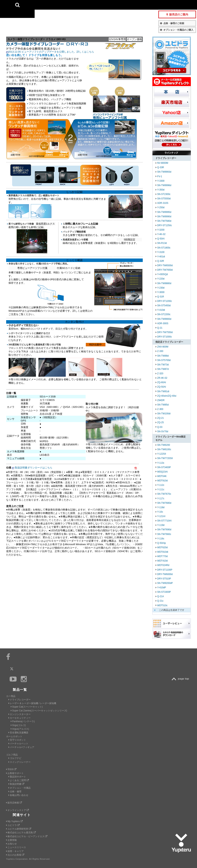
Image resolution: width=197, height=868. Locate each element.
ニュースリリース (16, 847)
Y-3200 (161, 230)
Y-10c (160, 512)
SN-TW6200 (164, 445)
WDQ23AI (162, 472)
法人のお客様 (15, 855)
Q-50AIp (162, 543)
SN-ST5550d (164, 199)
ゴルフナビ (15, 758)
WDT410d (162, 561)
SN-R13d (162, 243)
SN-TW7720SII (165, 458)
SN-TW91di (163, 391)
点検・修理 (15, 792)
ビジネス (81, 5)
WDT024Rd (163, 565)
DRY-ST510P (164, 579)
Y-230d (161, 288)
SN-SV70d (163, 431)
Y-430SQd (162, 274)
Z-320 (160, 374)
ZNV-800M (163, 347)
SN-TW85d (163, 405)
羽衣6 (11, 769)
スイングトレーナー (20, 762)
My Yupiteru (14, 821)
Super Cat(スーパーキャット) (27, 707)
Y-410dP (162, 588)
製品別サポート (17, 777)
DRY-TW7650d (165, 270)
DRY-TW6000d (165, 574)
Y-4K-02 (161, 234)
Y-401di (161, 257)
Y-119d (161, 525)
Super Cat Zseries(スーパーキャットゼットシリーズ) (39, 711)
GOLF (63, 5)
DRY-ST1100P (165, 570)
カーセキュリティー (20, 718)
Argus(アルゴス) (20, 729)
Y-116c (161, 539)
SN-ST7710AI (164, 521)
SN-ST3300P (164, 592)
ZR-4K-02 (162, 378)
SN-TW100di (164, 414)
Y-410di (161, 310)
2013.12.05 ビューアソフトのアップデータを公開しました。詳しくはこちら (51, 52)
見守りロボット (17, 740)
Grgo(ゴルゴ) (18, 725)
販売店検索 (14, 803)
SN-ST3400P (164, 467)
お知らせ (11, 844)
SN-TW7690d (164, 530)
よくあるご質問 (19, 780)
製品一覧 (114, 5)
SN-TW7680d (164, 503)
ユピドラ (13, 825)
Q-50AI (161, 239)
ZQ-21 (160, 418)
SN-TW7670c (164, 494)
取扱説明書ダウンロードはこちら (34, 468)
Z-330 (160, 351)
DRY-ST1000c (165, 337)
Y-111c (161, 489)
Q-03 (160, 427)
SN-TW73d (163, 365)
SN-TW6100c (164, 449)
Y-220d (161, 279)
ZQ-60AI (162, 382)
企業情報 (11, 840)
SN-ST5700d (164, 360)
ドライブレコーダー (20, 700)
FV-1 (160, 176)
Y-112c (161, 485)
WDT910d (162, 481)
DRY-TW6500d (165, 265)
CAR (44, 5)
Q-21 (160, 328)
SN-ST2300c (164, 194)
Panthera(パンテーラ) (23, 721)
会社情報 (100, 5)
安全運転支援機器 (18, 733)
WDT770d (162, 556)
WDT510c (162, 605)
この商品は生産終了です (172, 610)
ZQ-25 (160, 422)
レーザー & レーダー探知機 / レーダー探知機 (32, 703)
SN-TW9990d (164, 217)
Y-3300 (161, 181)
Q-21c (160, 601)
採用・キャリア (15, 851)
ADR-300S (163, 323)
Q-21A (161, 596)
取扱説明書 (16, 784)
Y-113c (161, 463)
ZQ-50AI (162, 387)
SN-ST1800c (164, 248)
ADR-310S (163, 203)
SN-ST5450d (164, 306)
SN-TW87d (163, 369)
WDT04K (162, 476)
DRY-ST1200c (165, 301)
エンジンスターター (20, 714)
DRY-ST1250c (165, 225)
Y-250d (161, 207)
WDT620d (162, 547)
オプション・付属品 (20, 788)
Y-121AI (161, 516)
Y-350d (161, 190)
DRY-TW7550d (165, 332)
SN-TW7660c (164, 534)
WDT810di (163, 552)
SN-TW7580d (164, 221)
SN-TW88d (163, 356)
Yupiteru (17, 17)
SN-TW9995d (164, 212)
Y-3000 (161, 292)
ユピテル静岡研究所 (19, 829)
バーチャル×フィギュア (21, 747)
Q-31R (161, 297)
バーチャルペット (18, 744)
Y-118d (161, 507)
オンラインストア (18, 810)
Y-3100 (161, 252)
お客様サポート (132, 5)
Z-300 (160, 409)
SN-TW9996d (164, 185)
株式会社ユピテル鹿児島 (21, 833)
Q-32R (161, 261)
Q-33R (161, 167)
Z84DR (161, 400)
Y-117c (161, 499)
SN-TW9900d (164, 319)
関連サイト (22, 815)
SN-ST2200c (164, 314)
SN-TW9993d (164, 172)
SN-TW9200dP (165, 583)
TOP (181, 679)
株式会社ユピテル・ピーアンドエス (27, 836)
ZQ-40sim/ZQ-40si (167, 396)
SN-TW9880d (164, 283)
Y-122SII (162, 454)
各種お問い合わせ (18, 795)
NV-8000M (163, 163)
